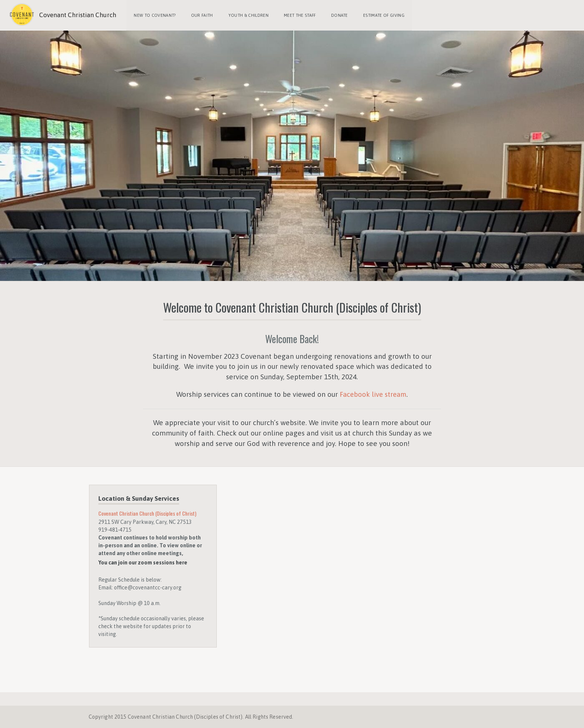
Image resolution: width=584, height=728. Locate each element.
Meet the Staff (298, 15)
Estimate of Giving (382, 15)
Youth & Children (247, 15)
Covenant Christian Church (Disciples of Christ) (149, 512)
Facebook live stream (373, 393)
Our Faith (201, 15)
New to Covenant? (155, 15)
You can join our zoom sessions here (143, 562)
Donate (338, 15)
